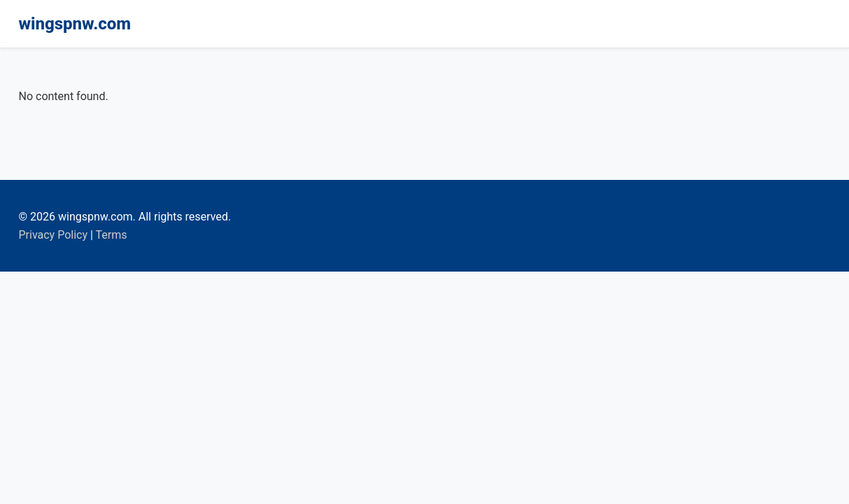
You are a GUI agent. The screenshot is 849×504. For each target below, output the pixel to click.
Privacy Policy (54, 235)
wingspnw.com (75, 24)
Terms (112, 235)
